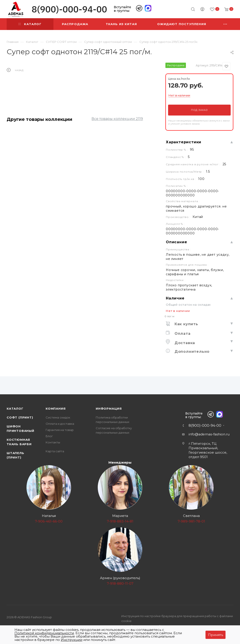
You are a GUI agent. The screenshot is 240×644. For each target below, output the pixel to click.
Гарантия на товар (60, 430)
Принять (216, 635)
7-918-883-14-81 (120, 521)
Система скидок (58, 417)
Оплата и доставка (60, 424)
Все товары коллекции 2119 (117, 119)
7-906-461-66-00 (49, 521)
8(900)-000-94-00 (69, 9)
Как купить (186, 324)
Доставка (184, 343)
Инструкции (72, 640)
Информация (109, 409)
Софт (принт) (20, 417)
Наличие (175, 298)
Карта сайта (55, 451)
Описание (176, 242)
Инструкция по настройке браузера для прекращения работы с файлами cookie (177, 618)
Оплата (182, 334)
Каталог (15, 409)
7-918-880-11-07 (120, 583)
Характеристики (184, 142)
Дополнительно (191, 352)
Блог (49, 436)
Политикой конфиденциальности (44, 633)
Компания (56, 409)
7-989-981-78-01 (191, 521)
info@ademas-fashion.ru (209, 434)
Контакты (53, 442)
